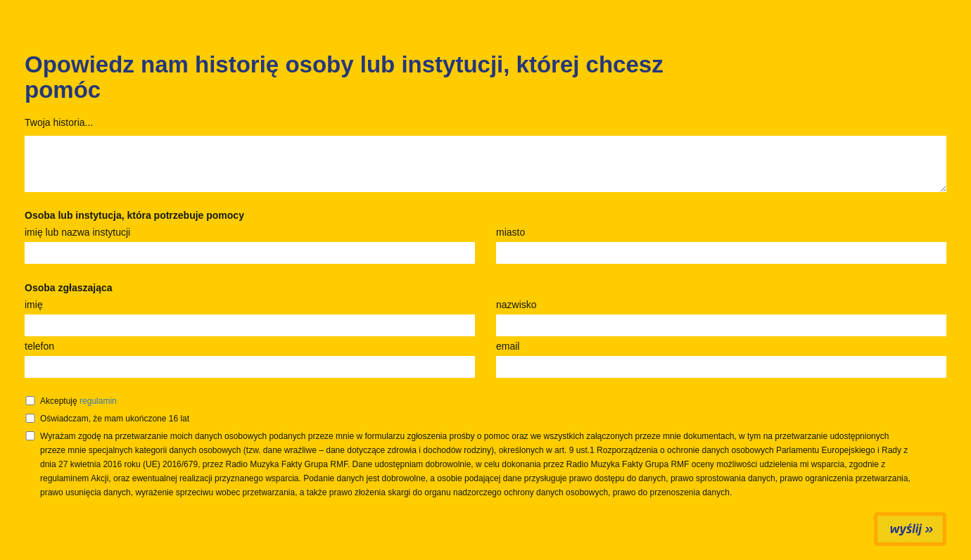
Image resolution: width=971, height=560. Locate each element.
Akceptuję (78, 401)
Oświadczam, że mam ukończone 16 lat (115, 419)
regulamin (98, 401)
